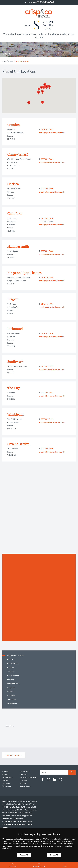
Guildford (14, 213)
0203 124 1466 (47, 277)
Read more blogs (12, 755)
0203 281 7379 (47, 449)
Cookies (30, 824)
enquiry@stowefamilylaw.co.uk (52, 133)
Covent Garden (18, 444)
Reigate (13, 299)
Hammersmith (18, 246)
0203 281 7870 (47, 218)
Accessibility (18, 818)
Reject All (54, 855)
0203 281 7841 (47, 393)
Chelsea (13, 184)
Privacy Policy (8, 824)
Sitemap (5, 827)
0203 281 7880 (47, 251)
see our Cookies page (18, 846)
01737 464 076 (47, 304)
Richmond (15, 329)
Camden (13, 125)
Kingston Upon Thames (24, 273)
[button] (42, 92)
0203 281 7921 (47, 419)
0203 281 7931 (47, 130)
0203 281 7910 (47, 334)
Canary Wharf (17, 154)
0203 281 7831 (47, 159)
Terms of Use (7, 818)
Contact (11, 61)
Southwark (15, 361)
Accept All (24, 855)
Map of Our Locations (22, 61)
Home (4, 61)
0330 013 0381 (45, 2)
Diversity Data (20, 824)
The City (14, 388)
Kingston (11, 687)
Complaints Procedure (11, 821)
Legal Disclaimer (26, 821)
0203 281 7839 (47, 189)
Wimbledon (16, 414)
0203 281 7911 (47, 366)
